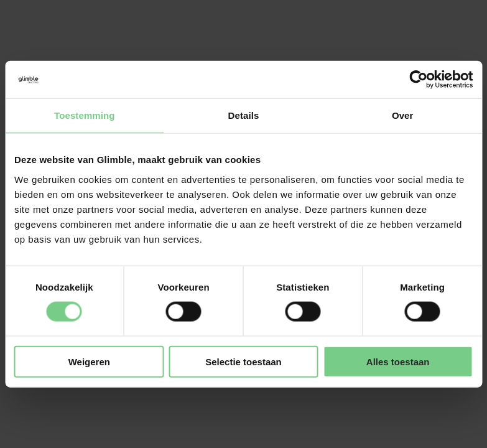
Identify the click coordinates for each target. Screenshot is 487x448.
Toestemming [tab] (85, 115)
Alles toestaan (398, 361)
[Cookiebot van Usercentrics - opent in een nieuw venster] (418, 80)
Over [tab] (403, 115)
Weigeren (89, 361)
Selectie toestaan (243, 361)
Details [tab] (244, 115)
